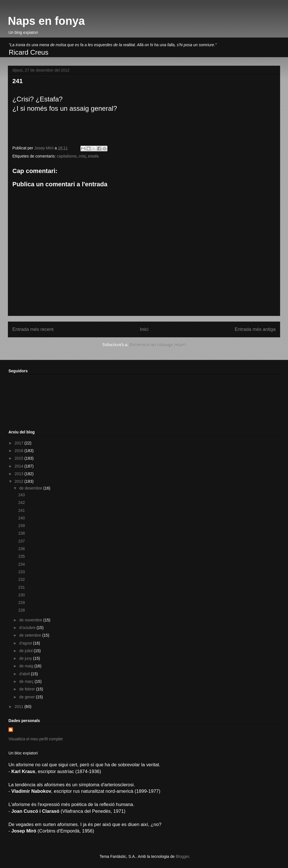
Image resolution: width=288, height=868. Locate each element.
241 (22, 510)
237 (22, 541)
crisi (82, 156)
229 (22, 603)
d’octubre (28, 628)
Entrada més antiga (255, 329)
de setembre (31, 635)
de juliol (26, 651)
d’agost (26, 643)
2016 (20, 451)
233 (22, 572)
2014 (20, 466)
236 (22, 549)
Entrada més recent (33, 329)
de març (27, 681)
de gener (27, 697)
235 (22, 556)
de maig (27, 666)
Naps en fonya (46, 21)
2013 (20, 474)
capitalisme (67, 156)
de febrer (28, 689)
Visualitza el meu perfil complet (36, 739)
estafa (93, 156)
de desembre (31, 488)
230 (22, 595)
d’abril (25, 674)
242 (22, 502)
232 (22, 579)
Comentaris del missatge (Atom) (157, 345)
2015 (20, 458)
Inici (144, 329)
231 (22, 587)
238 (22, 533)
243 (22, 495)
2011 (20, 707)
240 (22, 518)
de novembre (31, 620)
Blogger (182, 856)
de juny (26, 658)
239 (22, 526)
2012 (20, 481)
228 (22, 610)
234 (22, 564)
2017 (20, 443)
